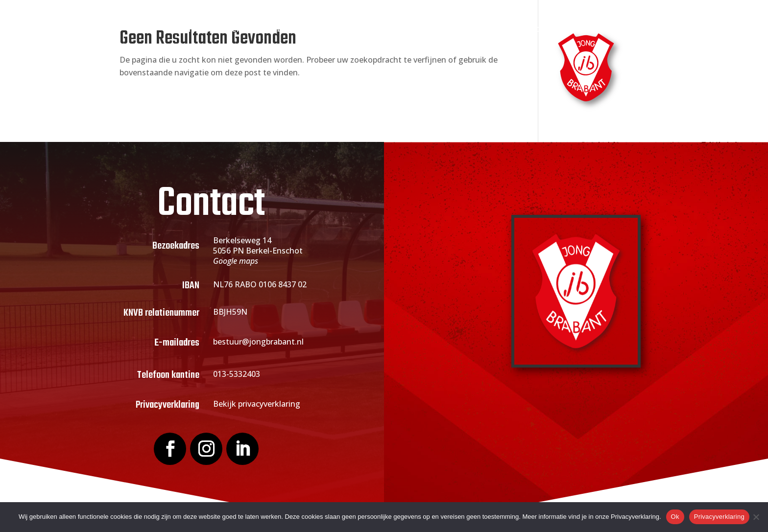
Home (197, 30)
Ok (675, 517)
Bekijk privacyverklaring (257, 404)
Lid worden (340, 30)
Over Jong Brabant (258, 30)
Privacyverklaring (719, 517)
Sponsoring (458, 30)
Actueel (399, 30)
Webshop (521, 30)
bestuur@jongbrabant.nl (258, 342)
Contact (567, 30)
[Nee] (756, 517)
